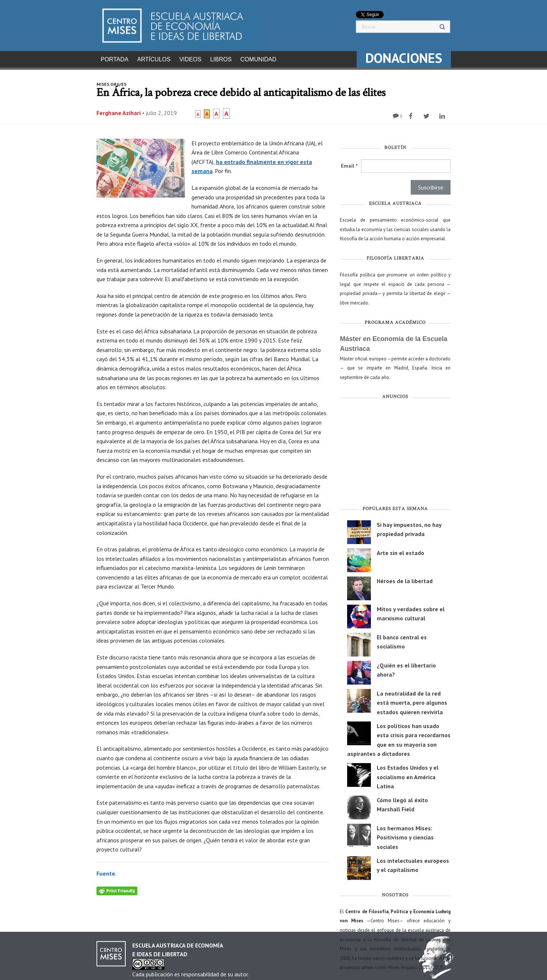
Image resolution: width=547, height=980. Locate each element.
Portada (115, 59)
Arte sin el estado (400, 551)
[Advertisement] (395, 452)
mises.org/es (111, 82)
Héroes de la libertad (405, 579)
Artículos (154, 59)
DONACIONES (404, 58)
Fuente (106, 871)
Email (349, 164)
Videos (190, 59)
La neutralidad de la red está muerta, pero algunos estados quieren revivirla (412, 700)
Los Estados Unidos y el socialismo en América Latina (408, 775)
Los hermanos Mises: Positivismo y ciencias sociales (405, 835)
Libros (221, 59)
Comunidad (259, 59)
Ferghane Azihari (119, 111)
